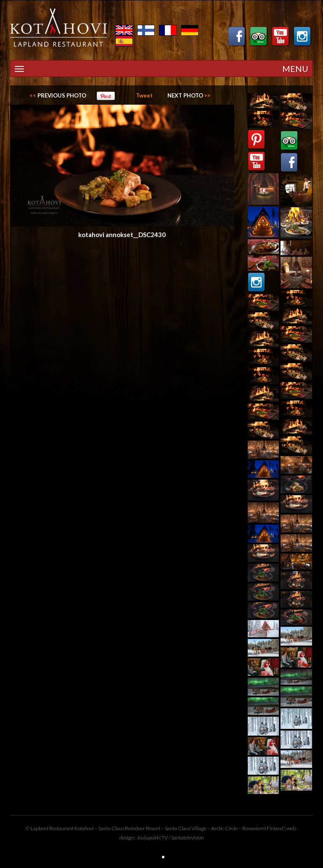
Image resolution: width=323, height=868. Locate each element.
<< (58, 95)
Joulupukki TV (152, 838)
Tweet (144, 95)
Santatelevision (188, 838)
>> (189, 95)
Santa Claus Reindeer (122, 828)
